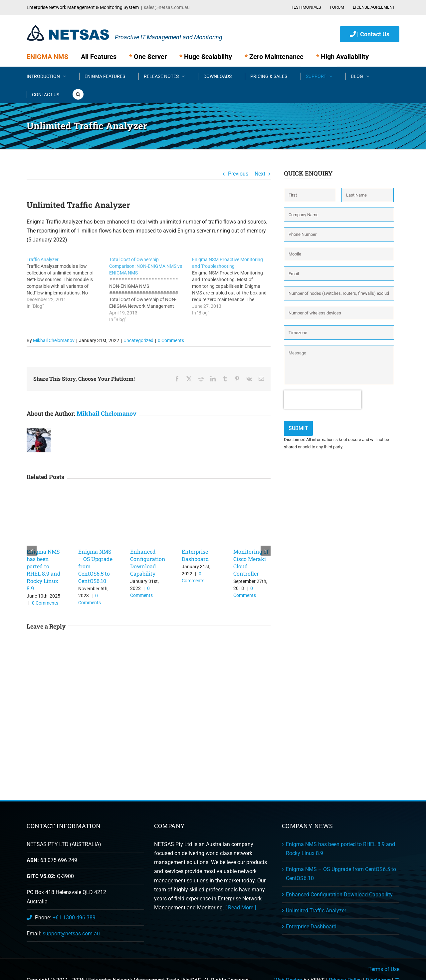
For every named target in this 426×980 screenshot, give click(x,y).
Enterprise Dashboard (195, 555)
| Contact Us (370, 34)
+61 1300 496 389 (74, 918)
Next (260, 174)
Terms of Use (384, 969)
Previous (238, 174)
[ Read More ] (241, 908)
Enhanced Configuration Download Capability (148, 562)
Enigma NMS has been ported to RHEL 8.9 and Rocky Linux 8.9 (44, 570)
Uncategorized (138, 340)
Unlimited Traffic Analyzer (316, 911)
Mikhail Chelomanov (54, 340)
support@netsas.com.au (71, 934)
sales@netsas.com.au (167, 7)
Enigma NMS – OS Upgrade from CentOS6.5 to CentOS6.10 (341, 874)
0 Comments (171, 340)
